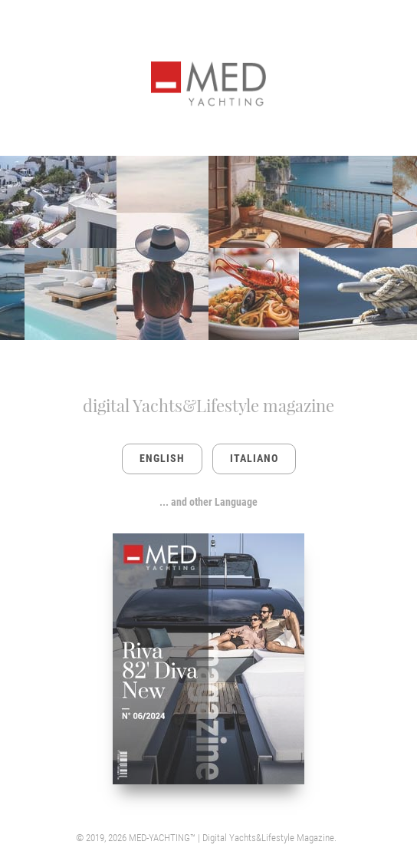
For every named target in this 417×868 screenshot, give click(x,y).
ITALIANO (254, 458)
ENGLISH (162, 458)
